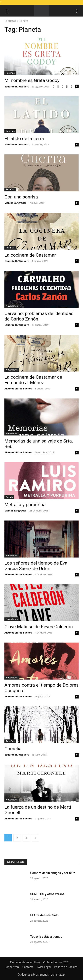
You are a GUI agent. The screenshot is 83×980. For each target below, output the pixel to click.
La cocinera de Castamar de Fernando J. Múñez (33, 380)
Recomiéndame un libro (25, 962)
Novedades (12, 306)
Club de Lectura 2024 (56, 962)
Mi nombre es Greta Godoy (32, 80)
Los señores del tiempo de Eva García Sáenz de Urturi (36, 566)
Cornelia (13, 749)
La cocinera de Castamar (30, 255)
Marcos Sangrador (15, 203)
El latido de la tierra (24, 139)
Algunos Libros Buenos (18, 388)
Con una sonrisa (21, 197)
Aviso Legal (44, 967)
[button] (8, 11)
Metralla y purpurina (25, 505)
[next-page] (35, 838)
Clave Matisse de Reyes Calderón (39, 627)
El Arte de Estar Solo (44, 915)
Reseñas (10, 73)
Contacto (28, 967)
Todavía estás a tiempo (46, 937)
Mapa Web (12, 967)
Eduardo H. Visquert (16, 86)
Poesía (9, 497)
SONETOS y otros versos (47, 894)
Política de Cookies (66, 967)
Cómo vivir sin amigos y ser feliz (53, 873)
